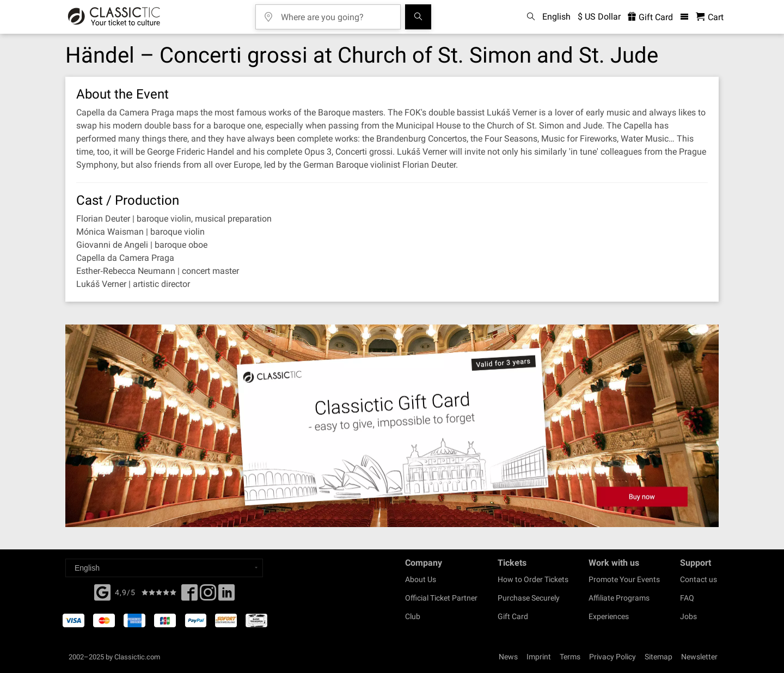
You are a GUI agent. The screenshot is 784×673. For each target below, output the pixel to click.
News (508, 657)
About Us (421, 579)
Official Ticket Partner (441, 598)
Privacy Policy (612, 657)
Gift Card (513, 616)
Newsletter (699, 657)
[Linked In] (226, 596)
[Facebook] (102, 591)
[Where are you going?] (336, 13)
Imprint (539, 657)
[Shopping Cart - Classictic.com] (710, 17)
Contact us (699, 579)
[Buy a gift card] (392, 426)
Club (413, 616)
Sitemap (659, 657)
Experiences (609, 616)
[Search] (418, 17)
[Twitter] (208, 596)
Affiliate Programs (619, 598)
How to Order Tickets (533, 579)
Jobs (688, 616)
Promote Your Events (624, 579)
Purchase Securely (529, 598)
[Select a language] (164, 568)
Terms (570, 657)
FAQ (687, 598)
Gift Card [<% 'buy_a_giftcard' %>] (650, 17)
